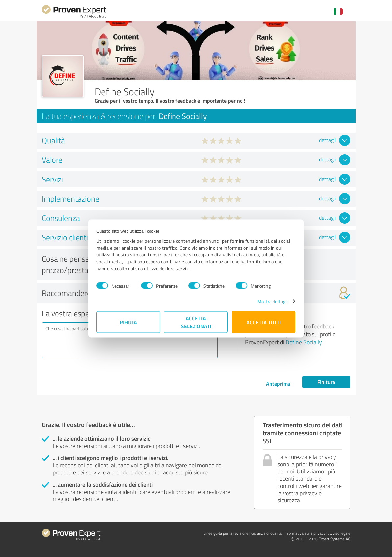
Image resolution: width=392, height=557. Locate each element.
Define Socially (304, 342)
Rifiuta (128, 322)
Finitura (326, 382)
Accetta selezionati (196, 322)
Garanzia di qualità (266, 533)
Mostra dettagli (272, 301)
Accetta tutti (264, 322)
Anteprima (278, 384)
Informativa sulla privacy (305, 533)
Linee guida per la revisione (226, 533)
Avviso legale (339, 533)
